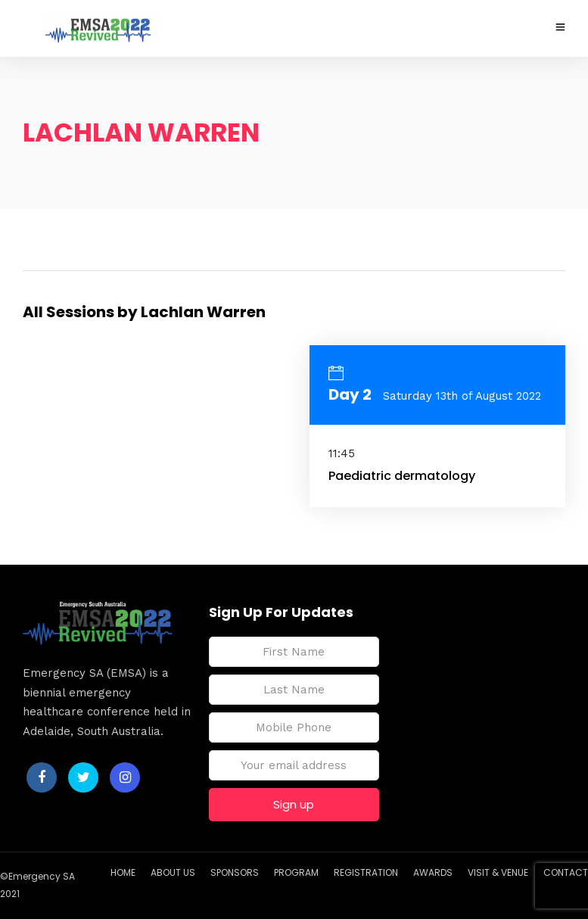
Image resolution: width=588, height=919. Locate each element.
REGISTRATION (366, 872)
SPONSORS (235, 872)
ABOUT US (173, 872)
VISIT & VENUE (498, 872)
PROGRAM (296, 872)
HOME (123, 872)
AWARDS (433, 872)
